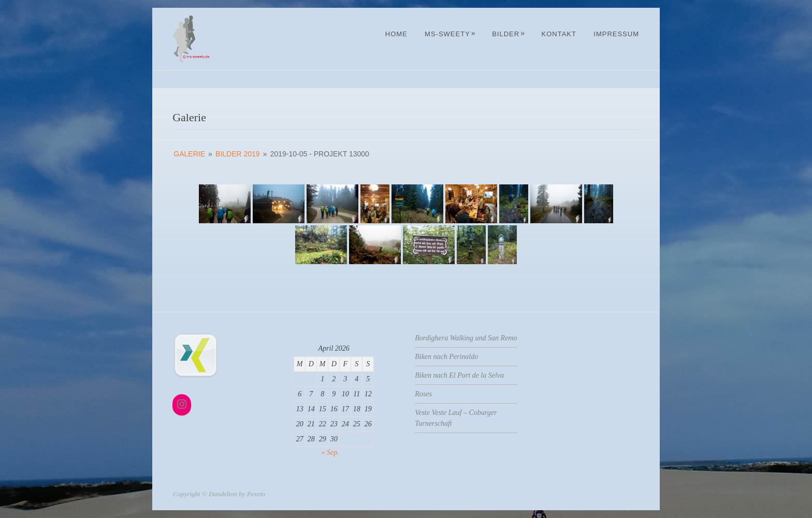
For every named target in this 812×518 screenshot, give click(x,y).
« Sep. (330, 452)
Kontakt (559, 34)
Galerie (189, 154)
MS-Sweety (450, 34)
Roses (423, 394)
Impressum (616, 34)
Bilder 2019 (238, 154)
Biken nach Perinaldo (446, 357)
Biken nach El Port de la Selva (459, 375)
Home (396, 34)
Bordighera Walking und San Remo (466, 338)
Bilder (509, 34)
